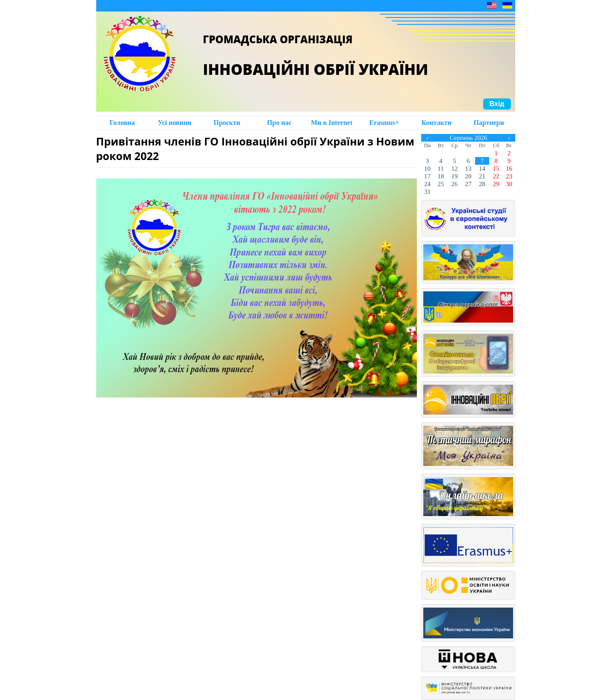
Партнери (489, 123)
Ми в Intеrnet (332, 123)
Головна (122, 123)
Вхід (497, 104)
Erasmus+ (384, 123)
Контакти (437, 123)
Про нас (279, 123)
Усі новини (175, 123)
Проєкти (227, 123)
